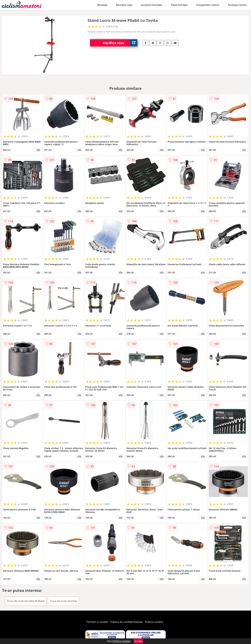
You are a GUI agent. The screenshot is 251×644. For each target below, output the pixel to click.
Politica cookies (154, 622)
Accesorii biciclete (152, 5)
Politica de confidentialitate (127, 622)
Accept (138, 641)
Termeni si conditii (97, 622)
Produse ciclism (237, 5)
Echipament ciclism (208, 5)
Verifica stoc (120, 43)
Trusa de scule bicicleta (63, 601)
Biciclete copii (124, 5)
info (38, 150)
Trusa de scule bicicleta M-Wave (26, 601)
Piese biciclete (179, 5)
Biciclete (102, 5)
